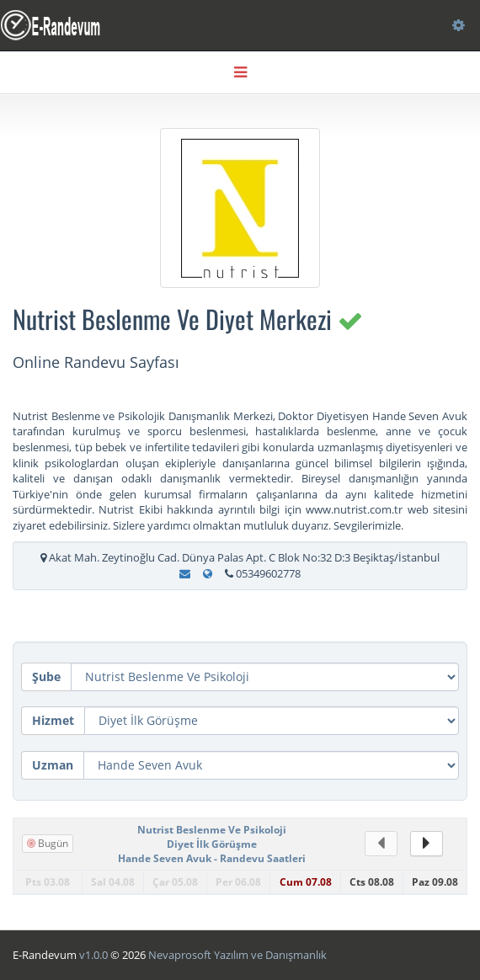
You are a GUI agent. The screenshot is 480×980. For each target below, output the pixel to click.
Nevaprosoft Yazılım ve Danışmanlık (237, 955)
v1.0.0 (93, 955)
